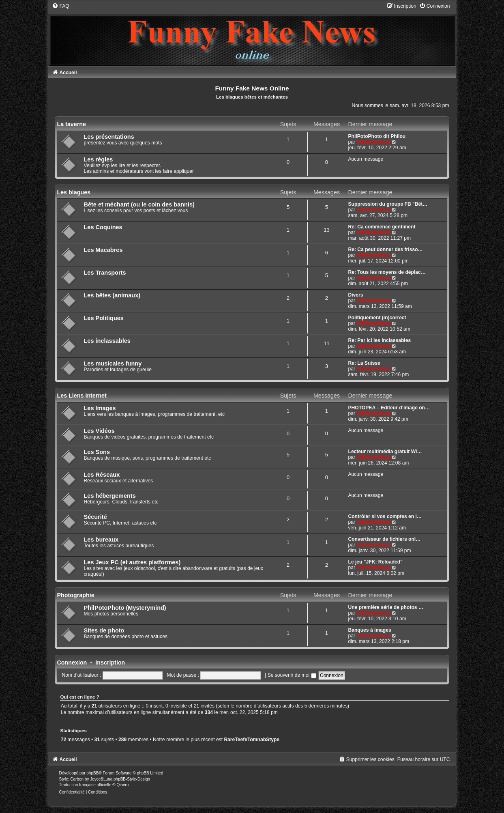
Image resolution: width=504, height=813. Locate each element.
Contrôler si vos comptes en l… (385, 516)
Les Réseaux (102, 475)
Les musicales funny (113, 363)
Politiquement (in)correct (377, 318)
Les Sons (97, 452)
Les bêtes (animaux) (112, 295)
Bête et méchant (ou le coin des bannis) (139, 204)
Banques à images (370, 630)
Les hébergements (109, 496)
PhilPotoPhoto (373, 142)
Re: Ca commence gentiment (382, 227)
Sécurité (95, 517)
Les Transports (105, 273)
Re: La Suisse (364, 363)
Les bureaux (101, 540)
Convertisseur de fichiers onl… (385, 539)
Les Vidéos (99, 431)
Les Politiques (103, 318)
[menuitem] (60, 6)
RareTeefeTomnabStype (252, 740)
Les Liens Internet (81, 396)
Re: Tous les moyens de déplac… (387, 272)
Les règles (98, 159)
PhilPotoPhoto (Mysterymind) (125, 608)
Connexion (72, 662)
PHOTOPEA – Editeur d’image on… (389, 408)
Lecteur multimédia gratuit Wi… (385, 452)
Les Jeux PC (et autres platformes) (132, 562)
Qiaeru (122, 785)
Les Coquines (103, 227)
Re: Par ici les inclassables (380, 340)
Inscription (110, 662)
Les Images (100, 408)
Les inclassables (107, 341)
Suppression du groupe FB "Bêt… (388, 204)
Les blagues (74, 192)
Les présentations (109, 137)
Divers (356, 295)
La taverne (71, 124)
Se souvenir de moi (292, 675)
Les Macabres (103, 250)
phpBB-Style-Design (132, 779)
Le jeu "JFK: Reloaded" (375, 562)
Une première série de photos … (386, 607)
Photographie (75, 595)
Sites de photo (104, 630)
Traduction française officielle (85, 785)
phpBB (92, 773)
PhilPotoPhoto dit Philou (377, 136)
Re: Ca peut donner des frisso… (386, 249)
